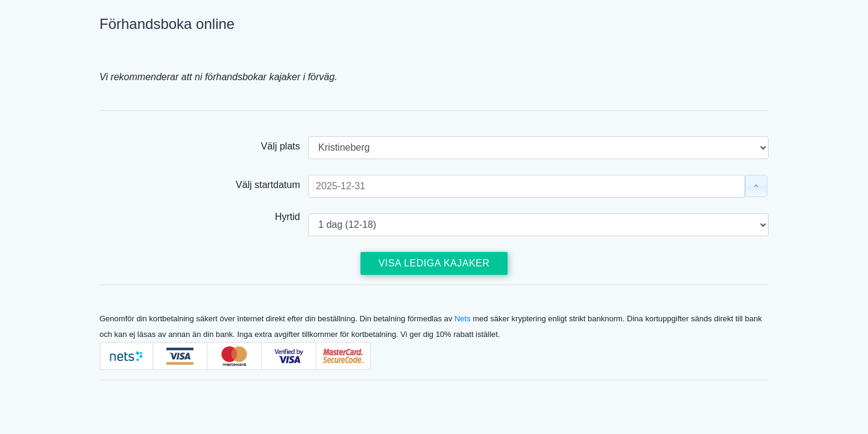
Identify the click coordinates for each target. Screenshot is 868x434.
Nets (463, 319)
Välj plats (285, 146)
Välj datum (753, 186)
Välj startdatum (272, 185)
